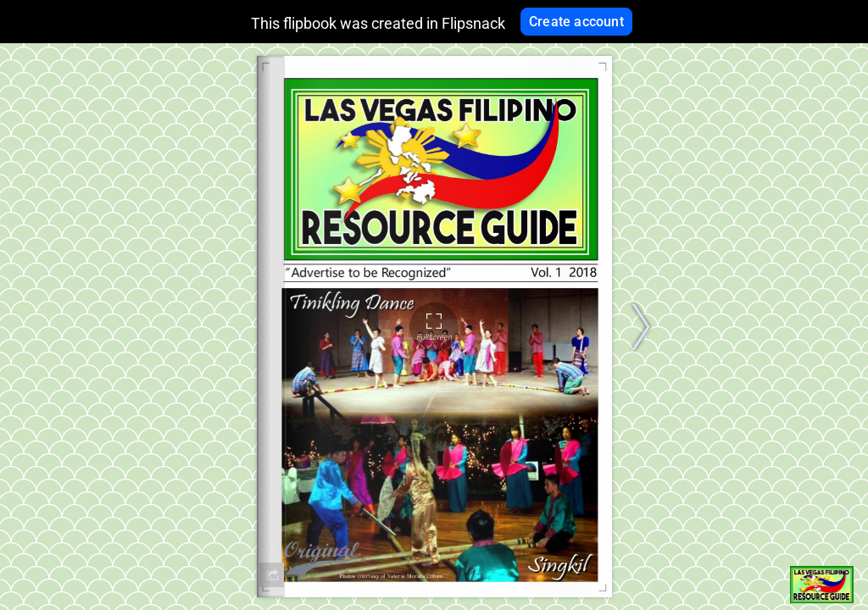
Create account (576, 22)
